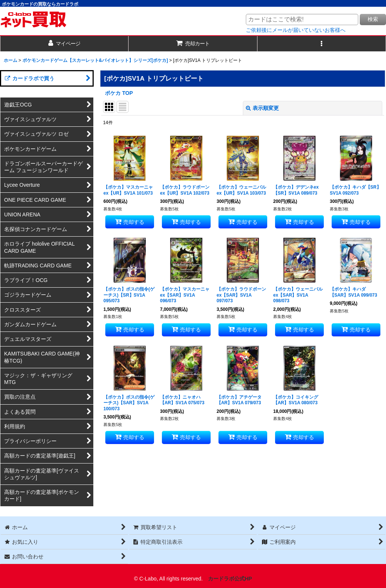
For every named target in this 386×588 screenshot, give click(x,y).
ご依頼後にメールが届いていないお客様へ (296, 30)
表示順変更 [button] (262, 108)
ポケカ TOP (119, 93)
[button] (322, 44)
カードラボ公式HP (230, 579)
